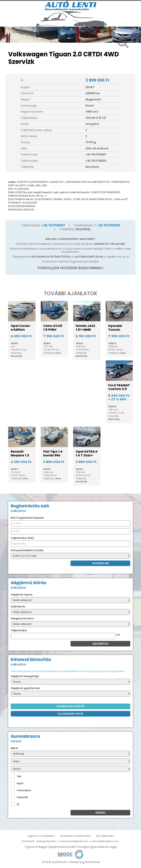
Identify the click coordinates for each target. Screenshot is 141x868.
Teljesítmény (19, 630)
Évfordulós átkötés (71, 706)
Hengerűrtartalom (22, 618)
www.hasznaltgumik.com (74, 841)
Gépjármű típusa (22, 595)
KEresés (100, 813)
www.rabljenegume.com (105, 841)
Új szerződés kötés (71, 714)
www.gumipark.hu (46, 841)
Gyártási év (18, 607)
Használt (19, 797)
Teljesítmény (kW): (23, 538)
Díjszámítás (100, 644)
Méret (14, 748)
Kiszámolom (100, 563)
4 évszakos (21, 790)
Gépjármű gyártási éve (25, 688)
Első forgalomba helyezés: (27, 518)
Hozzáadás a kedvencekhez (76, 836)
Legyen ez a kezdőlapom (41, 836)
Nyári (17, 783)
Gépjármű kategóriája (25, 676)
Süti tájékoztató (105, 836)
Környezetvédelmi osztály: (27, 550)
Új (15, 804)
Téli (16, 776)
